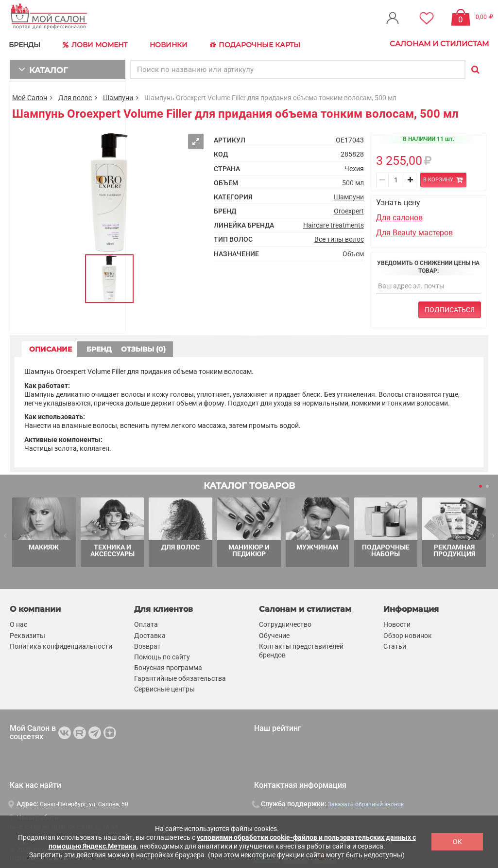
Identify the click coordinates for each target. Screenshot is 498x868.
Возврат (147, 644)
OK (457, 842)
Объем (353, 251)
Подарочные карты (259, 44)
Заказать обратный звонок (366, 802)
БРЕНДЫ (27, 44)
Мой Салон (30, 95)
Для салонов (399, 215)
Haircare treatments (334, 223)
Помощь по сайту (162, 655)
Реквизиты (27, 633)
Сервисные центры (164, 687)
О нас (18, 622)
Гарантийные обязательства (180, 676)
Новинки (172, 44)
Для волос (75, 95)
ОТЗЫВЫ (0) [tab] (229, 346)
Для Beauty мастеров (414, 230)
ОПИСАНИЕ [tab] (61, 346)
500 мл (353, 180)
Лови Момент (98, 44)
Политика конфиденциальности (61, 644)
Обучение (274, 633)
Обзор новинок (408, 633)
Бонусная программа (168, 665)
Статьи (395, 644)
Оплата (146, 622)
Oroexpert (349, 209)
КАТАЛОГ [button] (40, 67)
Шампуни (118, 95)
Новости (397, 622)
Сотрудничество (285, 622)
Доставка (150, 633)
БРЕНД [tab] (145, 346)
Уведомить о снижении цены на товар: (428, 265)
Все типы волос (339, 237)
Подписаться (450, 307)
